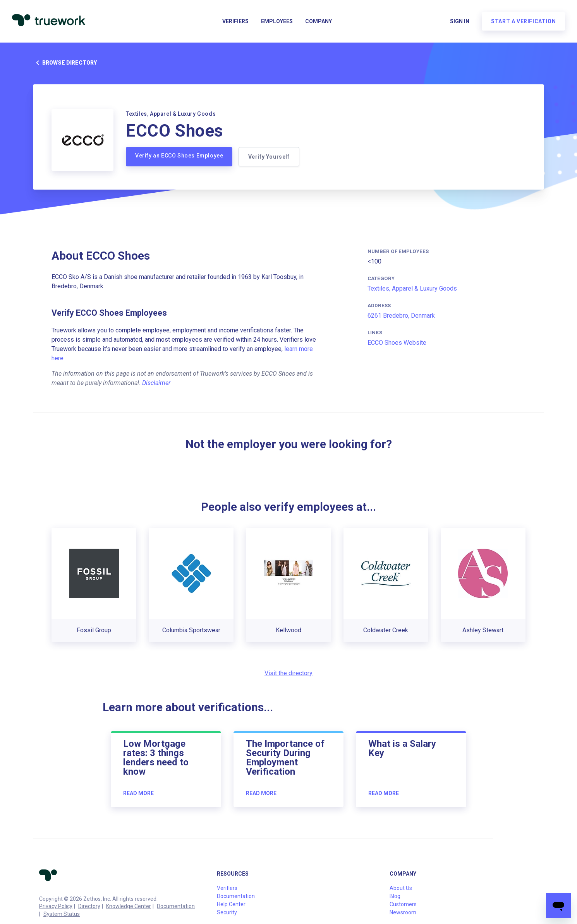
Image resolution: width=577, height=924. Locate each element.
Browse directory (65, 63)
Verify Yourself (269, 157)
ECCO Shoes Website (397, 343)
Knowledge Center (129, 906)
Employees (277, 22)
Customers (403, 904)
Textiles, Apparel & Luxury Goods (412, 288)
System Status (62, 914)
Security (227, 912)
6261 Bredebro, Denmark (401, 316)
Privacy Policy (56, 906)
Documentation (176, 906)
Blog (395, 896)
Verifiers (235, 22)
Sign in (459, 22)
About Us (401, 888)
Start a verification (523, 22)
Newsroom (403, 912)
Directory (89, 906)
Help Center (231, 904)
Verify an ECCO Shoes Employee (179, 156)
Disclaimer (156, 383)
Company (319, 22)
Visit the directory (288, 673)
